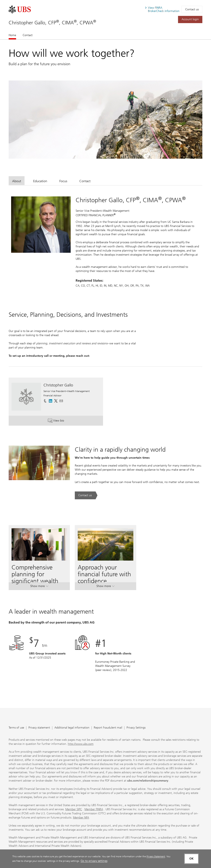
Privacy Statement (156, 856)
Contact (28, 35)
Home (12, 35)
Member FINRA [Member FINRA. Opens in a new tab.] (94, 809)
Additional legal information (72, 728)
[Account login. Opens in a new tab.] (190, 19)
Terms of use (16, 728)
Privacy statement (39, 728)
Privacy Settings (136, 728)
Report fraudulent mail (108, 728)
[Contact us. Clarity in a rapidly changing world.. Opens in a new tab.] (86, 495)
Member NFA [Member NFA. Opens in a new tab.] (81, 818)
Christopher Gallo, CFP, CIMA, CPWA (52, 22)
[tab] (17, 181)
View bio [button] (64, 421)
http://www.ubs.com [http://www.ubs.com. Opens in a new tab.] (81, 744)
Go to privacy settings (94, 861)
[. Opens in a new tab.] (20, 9)
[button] (61, 401)
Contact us (192, 9)
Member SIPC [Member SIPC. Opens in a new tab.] (74, 809)
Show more (39, 587)
